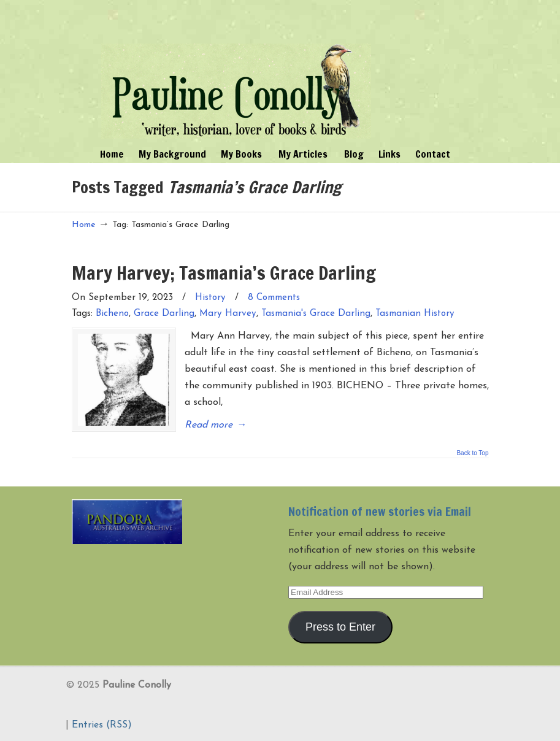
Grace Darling (164, 314)
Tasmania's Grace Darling (316, 314)
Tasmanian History (415, 314)
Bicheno (112, 314)
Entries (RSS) (102, 725)
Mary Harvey (228, 314)
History (210, 298)
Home (84, 225)
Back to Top (472, 453)
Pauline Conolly (236, 71)
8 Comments (274, 298)
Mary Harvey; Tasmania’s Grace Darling (224, 273)
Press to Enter (340, 627)
